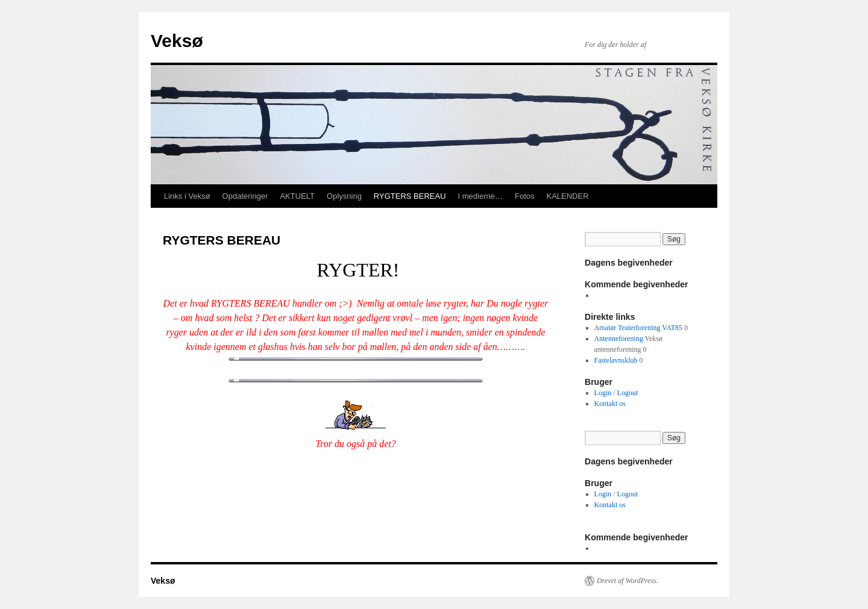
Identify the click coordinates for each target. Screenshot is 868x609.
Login (603, 393)
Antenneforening (619, 339)
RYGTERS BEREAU (410, 196)
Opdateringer (245, 196)
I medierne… (480, 196)
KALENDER (567, 196)
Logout (628, 393)
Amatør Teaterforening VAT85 (638, 328)
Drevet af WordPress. (627, 581)
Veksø (177, 41)
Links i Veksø (187, 196)
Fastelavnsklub (616, 360)
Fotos (525, 196)
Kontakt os (610, 404)
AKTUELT (297, 196)
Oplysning (344, 196)
